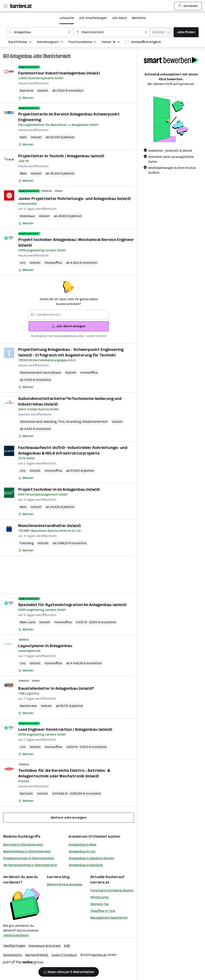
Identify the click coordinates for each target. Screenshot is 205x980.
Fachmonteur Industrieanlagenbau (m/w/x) (59, 73)
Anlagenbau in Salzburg (86, 865)
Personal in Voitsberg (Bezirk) (112, 890)
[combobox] (40, 32)
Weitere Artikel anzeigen (65, 884)
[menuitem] (23, 43)
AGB (67, 946)
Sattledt (26, 794)
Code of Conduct (64, 955)
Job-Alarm (119, 18)
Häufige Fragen (14, 946)
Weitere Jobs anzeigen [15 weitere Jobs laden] (69, 818)
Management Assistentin (109, 918)
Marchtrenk (28, 706)
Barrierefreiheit (37, 955)
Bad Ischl (27, 91)
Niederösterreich (95, 422)
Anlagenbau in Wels (83, 845)
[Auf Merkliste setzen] (26, 98)
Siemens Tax (99, 904)
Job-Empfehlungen (93, 18)
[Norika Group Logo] (23, 963)
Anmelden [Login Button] (188, 6)
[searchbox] (69, 315)
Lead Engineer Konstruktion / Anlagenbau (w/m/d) (65, 729)
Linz (23, 263)
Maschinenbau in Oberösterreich (27, 851)
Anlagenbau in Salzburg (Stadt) (91, 858)
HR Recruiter (100, 897)
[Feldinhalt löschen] (69, 32)
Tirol (62, 422)
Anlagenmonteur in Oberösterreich (29, 858)
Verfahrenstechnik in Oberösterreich (30, 865)
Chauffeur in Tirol (103, 911)
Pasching (27, 543)
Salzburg (51, 422)
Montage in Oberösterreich (23, 845)
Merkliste (139, 18)
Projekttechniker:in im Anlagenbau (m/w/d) (59, 489)
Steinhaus (27, 216)
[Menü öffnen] (5, 6)
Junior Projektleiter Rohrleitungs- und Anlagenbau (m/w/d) (74, 199)
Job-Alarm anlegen (69, 326)
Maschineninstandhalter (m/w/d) (49, 526)
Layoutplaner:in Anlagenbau (45, 646)
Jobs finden (186, 32)
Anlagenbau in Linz (82, 851)
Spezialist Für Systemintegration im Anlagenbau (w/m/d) (72, 605)
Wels (23, 137)
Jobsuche (67, 18)
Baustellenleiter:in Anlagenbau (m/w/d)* (56, 688)
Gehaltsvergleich (16, 935)
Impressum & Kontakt (45, 946)
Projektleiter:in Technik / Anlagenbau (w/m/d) (61, 156)
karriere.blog (58, 877)
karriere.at (100, 882)
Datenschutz (13, 955)
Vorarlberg (74, 422)
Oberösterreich (57, 56)
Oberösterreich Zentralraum (41, 373)
